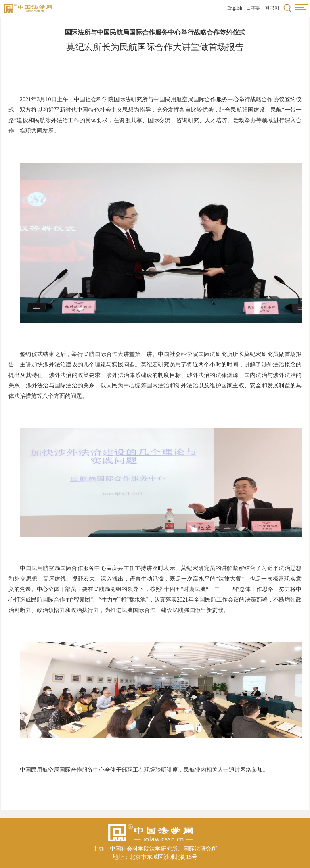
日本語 (253, 8)
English (235, 8)
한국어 (272, 8)
